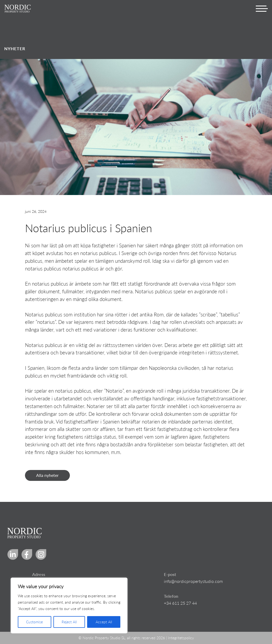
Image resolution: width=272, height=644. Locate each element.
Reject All (69, 622)
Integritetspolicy (181, 638)
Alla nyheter (47, 475)
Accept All (104, 622)
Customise (34, 622)
